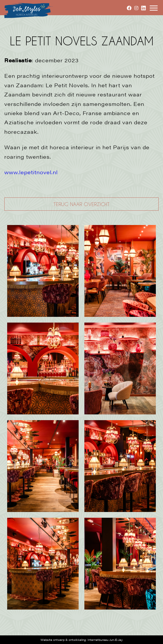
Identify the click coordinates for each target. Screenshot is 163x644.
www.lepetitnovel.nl (31, 172)
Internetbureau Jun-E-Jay (105, 640)
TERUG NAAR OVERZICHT (81, 204)
